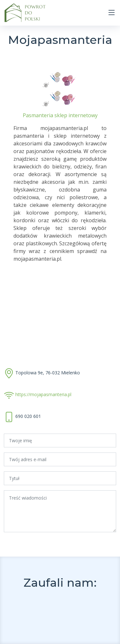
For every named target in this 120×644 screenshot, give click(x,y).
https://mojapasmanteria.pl (43, 394)
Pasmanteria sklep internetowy (60, 115)
